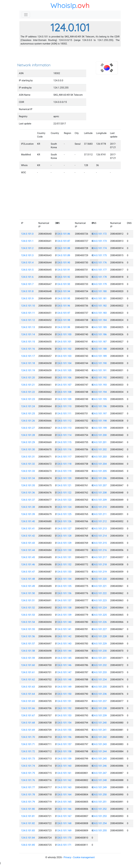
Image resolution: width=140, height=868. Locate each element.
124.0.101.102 (64, 349)
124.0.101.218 (99, 565)
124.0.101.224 (99, 608)
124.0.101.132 (64, 565)
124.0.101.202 (99, 449)
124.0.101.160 (64, 766)
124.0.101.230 (99, 651)
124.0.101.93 (63, 284)
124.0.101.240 (99, 723)
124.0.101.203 (99, 457)
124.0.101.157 (64, 744)
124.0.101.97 (63, 313)
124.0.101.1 (27, 241)
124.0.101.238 (99, 708)
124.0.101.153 (64, 715)
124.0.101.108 (64, 392)
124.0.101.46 (28, 565)
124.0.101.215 (99, 543)
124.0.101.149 (64, 687)
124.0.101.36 (28, 493)
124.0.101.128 (64, 536)
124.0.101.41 (28, 529)
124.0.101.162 (64, 780)
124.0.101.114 (64, 435)
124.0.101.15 (28, 342)
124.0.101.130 (64, 550)
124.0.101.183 (99, 313)
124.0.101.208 (99, 493)
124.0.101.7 (27, 284)
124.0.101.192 (99, 378)
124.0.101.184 (99, 320)
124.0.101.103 (64, 356)
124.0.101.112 (64, 421)
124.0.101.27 (28, 428)
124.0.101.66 (28, 708)
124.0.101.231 (99, 658)
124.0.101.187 (99, 342)
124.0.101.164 (64, 795)
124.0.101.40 (28, 521)
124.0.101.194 (99, 392)
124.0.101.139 (64, 615)
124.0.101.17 (28, 356)
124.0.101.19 (28, 370)
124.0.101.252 (99, 809)
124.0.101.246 (99, 766)
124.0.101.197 (99, 414)
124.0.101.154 (64, 723)
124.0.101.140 (64, 622)
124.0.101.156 (64, 737)
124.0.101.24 (28, 406)
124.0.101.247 (99, 773)
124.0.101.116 (64, 449)
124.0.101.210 (99, 507)
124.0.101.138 (64, 608)
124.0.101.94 (63, 291)
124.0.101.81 (28, 816)
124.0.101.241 (99, 730)
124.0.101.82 (28, 823)
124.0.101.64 (28, 694)
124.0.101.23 (28, 399)
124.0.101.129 (64, 543)
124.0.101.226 (99, 622)
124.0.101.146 (64, 665)
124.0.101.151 (64, 701)
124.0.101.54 (28, 622)
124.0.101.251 (99, 802)
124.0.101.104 (64, 363)
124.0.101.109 (64, 399)
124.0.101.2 (27, 248)
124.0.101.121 (64, 485)
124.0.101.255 (99, 831)
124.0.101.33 (28, 471)
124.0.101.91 (63, 270)
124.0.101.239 (99, 715)
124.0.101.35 (28, 485)
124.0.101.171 (64, 845)
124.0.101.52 (28, 608)
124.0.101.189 (99, 356)
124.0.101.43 (28, 543)
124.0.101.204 (99, 464)
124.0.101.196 (99, 406)
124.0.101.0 (27, 234)
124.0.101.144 (64, 651)
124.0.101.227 (99, 629)
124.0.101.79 (28, 802)
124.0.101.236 (99, 694)
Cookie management (84, 857)
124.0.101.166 (64, 809)
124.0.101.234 (99, 680)
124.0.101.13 (28, 327)
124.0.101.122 (64, 493)
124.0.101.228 (99, 636)
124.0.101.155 (64, 730)
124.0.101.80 (28, 809)
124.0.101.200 (99, 435)
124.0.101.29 (28, 442)
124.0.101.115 (64, 442)
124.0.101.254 (99, 823)
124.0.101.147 (64, 672)
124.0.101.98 (63, 320)
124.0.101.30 (28, 449)
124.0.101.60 (28, 665)
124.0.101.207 (99, 485)
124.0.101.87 (63, 241)
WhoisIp (63, 5)
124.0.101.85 (28, 845)
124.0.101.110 (64, 406)
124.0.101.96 (63, 306)
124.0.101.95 (63, 299)
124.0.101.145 (64, 658)
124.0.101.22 (28, 392)
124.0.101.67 (28, 715)
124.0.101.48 (28, 579)
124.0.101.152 (64, 708)
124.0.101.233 (99, 672)
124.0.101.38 (28, 507)
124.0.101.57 (28, 644)
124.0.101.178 (99, 277)
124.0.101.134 (64, 579)
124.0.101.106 (64, 378)
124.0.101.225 (99, 615)
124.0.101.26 (28, 421)
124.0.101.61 (28, 672)
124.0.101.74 (28, 766)
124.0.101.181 (99, 299)
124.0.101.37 (28, 500)
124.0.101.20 (28, 378)
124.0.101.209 (99, 500)
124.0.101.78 (28, 795)
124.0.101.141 (64, 629)
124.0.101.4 (27, 263)
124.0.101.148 (64, 680)
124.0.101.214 (99, 536)
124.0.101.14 (28, 334)
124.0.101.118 (64, 464)
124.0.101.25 (28, 414)
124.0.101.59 (28, 658)
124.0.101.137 (64, 600)
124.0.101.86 (63, 234)
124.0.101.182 (99, 306)
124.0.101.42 (28, 536)
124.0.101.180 (99, 291)
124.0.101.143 (64, 644)
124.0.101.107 (64, 385)
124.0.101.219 (99, 572)
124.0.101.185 (99, 327)
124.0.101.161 (64, 773)
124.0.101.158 (64, 751)
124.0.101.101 (64, 342)
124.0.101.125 (64, 514)
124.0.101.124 (64, 507)
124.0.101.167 (64, 816)
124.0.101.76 (28, 780)
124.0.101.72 (28, 751)
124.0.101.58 (28, 651)
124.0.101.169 (64, 831)
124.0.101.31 (28, 457)
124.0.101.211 (99, 514)
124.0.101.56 (28, 636)
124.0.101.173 (99, 241)
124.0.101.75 (28, 773)
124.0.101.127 (64, 529)
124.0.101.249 (99, 787)
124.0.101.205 (99, 471)
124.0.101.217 (99, 557)
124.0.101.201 (99, 442)
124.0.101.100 (64, 334)
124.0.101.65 (28, 701)
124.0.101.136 (64, 593)
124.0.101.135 (64, 586)
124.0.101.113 (64, 428)
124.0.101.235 (99, 687)
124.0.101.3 (27, 255)
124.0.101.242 (99, 737)
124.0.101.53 (28, 615)
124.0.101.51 (28, 600)
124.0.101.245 (99, 759)
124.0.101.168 (64, 823)
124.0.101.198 (99, 421)
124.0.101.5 (27, 270)
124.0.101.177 (99, 270)
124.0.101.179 (99, 284)
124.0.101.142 (64, 636)
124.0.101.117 (64, 457)
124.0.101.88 (63, 248)
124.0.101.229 (99, 644)
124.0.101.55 (28, 629)
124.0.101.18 (28, 363)
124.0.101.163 (64, 787)
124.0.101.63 (28, 687)
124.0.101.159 (64, 759)
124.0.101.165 (64, 802)
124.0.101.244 (99, 751)
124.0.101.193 (99, 385)
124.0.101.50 (28, 593)
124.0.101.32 (28, 464)
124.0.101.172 (99, 234)
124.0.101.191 (99, 370)
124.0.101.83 (28, 831)
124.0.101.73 (28, 759)
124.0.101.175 (99, 255)
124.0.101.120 (64, 478)
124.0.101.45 (28, 557)
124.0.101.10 (28, 306)
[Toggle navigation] (26, 15)
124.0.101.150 (64, 694)
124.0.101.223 (99, 600)
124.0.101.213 (99, 529)
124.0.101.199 (99, 428)
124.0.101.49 (28, 586)
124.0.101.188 (99, 349)
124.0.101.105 (64, 370)
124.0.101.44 (28, 550)
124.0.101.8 (27, 291)
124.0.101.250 (99, 795)
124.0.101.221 (99, 586)
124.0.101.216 (99, 550)
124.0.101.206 (99, 478)
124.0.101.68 (28, 723)
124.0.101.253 (99, 816)
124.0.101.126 (64, 521)
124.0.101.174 (99, 248)
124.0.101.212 (99, 521)
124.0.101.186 (99, 334)
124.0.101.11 (28, 313)
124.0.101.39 (28, 514)
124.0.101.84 (28, 838)
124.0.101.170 (64, 838)
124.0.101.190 (99, 363)
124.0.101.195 (99, 399)
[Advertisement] (70, 56)
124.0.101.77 (28, 787)
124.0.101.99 (63, 327)
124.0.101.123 (64, 500)
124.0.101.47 (28, 572)
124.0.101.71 (28, 744)
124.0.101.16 (28, 349)
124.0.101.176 (99, 263)
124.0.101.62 (28, 680)
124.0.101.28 (28, 435)
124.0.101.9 (27, 299)
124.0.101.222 (99, 593)
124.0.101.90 (63, 263)
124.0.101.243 (99, 744)
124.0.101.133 (64, 572)
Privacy (67, 857)
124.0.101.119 (64, 471)
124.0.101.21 (28, 385)
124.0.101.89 (63, 255)
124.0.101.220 (99, 579)
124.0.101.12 (28, 320)
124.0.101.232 (99, 665)
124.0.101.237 (99, 701)
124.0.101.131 (64, 557)
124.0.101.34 (28, 478)
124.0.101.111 (64, 414)
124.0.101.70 (28, 737)
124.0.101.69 (28, 730)
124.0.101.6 (27, 277)
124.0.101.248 (99, 780)
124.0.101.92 (63, 277)
